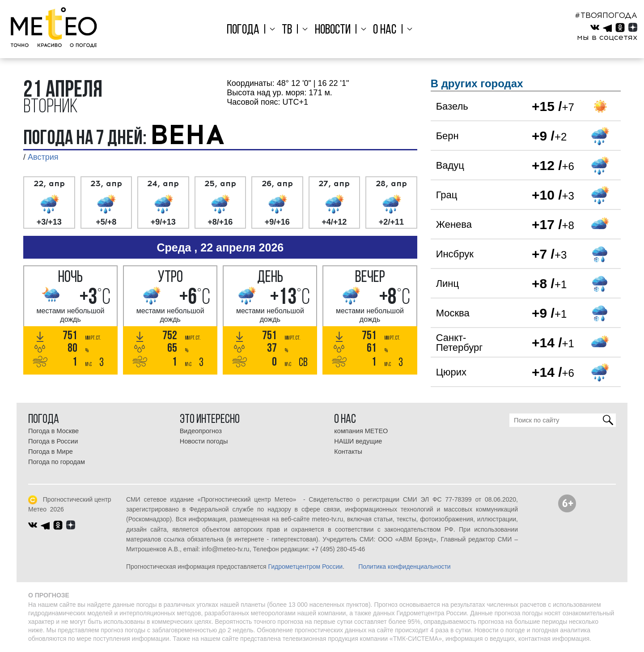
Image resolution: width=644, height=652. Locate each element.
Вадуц (450, 165)
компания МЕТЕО (361, 431)
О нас (381, 30)
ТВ (290, 30)
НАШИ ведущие (358, 441)
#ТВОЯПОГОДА (606, 15)
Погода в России (53, 441)
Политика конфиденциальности (405, 567)
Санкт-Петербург (460, 343)
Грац (447, 195)
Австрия (43, 157)
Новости (333, 30)
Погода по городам (57, 462)
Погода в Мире (51, 452)
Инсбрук (455, 254)
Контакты (348, 452)
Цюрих (451, 372)
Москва (453, 313)
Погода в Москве (53, 431)
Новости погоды (204, 441)
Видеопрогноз (201, 431)
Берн (447, 136)
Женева (454, 224)
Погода (249, 30)
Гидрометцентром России (305, 567)
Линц (447, 283)
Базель (452, 106)
